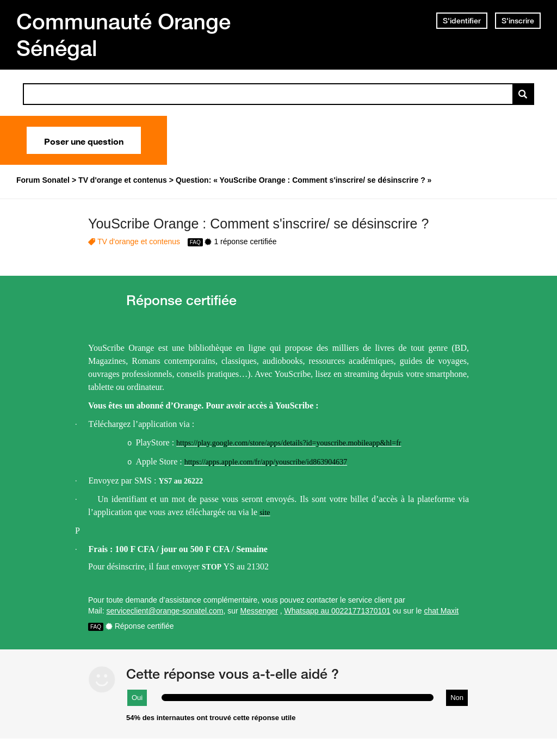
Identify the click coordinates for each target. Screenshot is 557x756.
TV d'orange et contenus (139, 241)
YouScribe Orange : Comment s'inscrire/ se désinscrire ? (258, 224)
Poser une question (84, 140)
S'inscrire (518, 21)
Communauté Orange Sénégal (123, 35)
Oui (137, 698)
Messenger (259, 611)
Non (457, 698)
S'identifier (462, 21)
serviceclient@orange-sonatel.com (165, 611)
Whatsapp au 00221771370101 (338, 611)
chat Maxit (441, 611)
